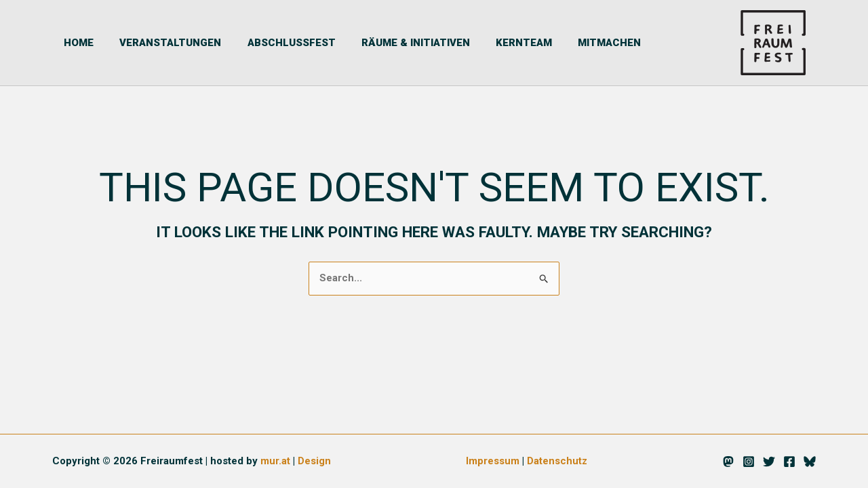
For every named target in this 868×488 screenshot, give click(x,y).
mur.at (275, 462)
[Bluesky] (810, 462)
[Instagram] (749, 462)
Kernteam (490, 43)
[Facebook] (789, 462)
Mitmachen (570, 43)
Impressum (493, 462)
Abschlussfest (269, 43)
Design (314, 462)
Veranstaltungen (153, 43)
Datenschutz (557, 462)
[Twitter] (769, 462)
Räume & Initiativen (387, 43)
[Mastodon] (728, 462)
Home (67, 43)
